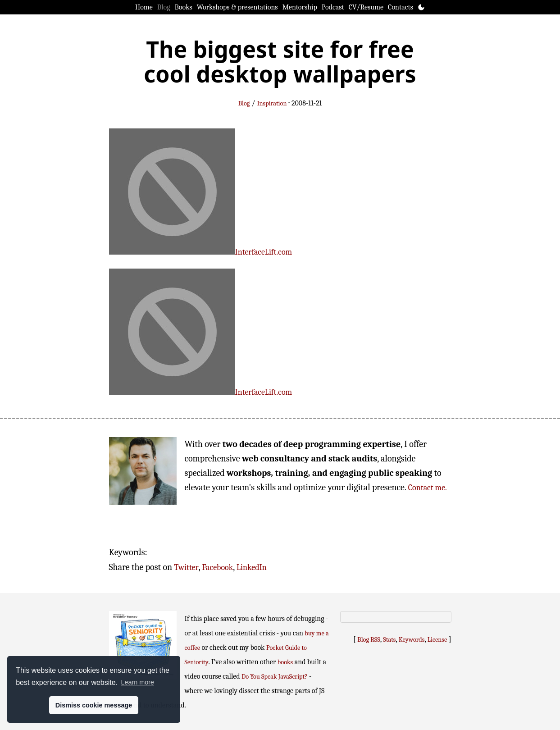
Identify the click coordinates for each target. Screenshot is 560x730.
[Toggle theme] (421, 7)
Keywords (412, 640)
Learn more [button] (137, 682)
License (437, 640)
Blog (164, 7)
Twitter (187, 568)
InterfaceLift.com (264, 252)
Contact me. (428, 488)
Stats (389, 640)
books (285, 662)
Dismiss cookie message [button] (94, 705)
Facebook (218, 568)
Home (144, 7)
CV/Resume (366, 7)
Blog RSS (369, 640)
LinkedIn (252, 568)
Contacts (401, 7)
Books (184, 7)
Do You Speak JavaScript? (274, 677)
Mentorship (300, 7)
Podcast (333, 7)
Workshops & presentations (237, 7)
